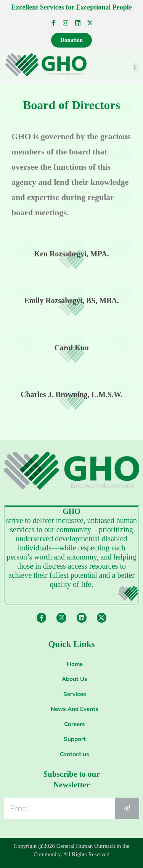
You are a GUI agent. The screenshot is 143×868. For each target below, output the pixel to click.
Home (75, 664)
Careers (75, 724)
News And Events (75, 709)
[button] (135, 68)
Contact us (75, 754)
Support (75, 739)
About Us (75, 679)
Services (75, 694)
